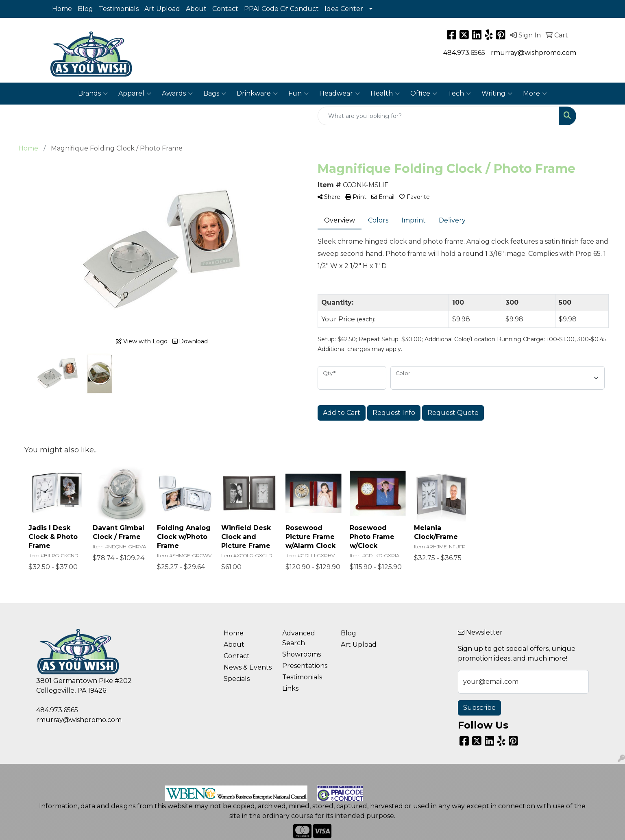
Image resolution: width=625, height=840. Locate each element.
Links (290, 688)
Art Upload (162, 9)
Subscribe (479, 708)
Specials (237, 679)
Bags (215, 94)
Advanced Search (299, 638)
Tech (459, 94)
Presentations (305, 666)
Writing (497, 94)
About (196, 9)
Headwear (340, 94)
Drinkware (257, 94)
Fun (298, 94)
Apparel (135, 94)
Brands (93, 94)
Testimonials (119, 9)
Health (385, 94)
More (535, 94)
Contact (225, 9)
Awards (177, 94)
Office (424, 94)
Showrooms (302, 654)
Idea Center (344, 9)
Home (62, 9)
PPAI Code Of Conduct (281, 9)
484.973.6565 (464, 53)
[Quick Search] (438, 116)
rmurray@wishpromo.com (534, 53)
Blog (85, 9)
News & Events (248, 667)
